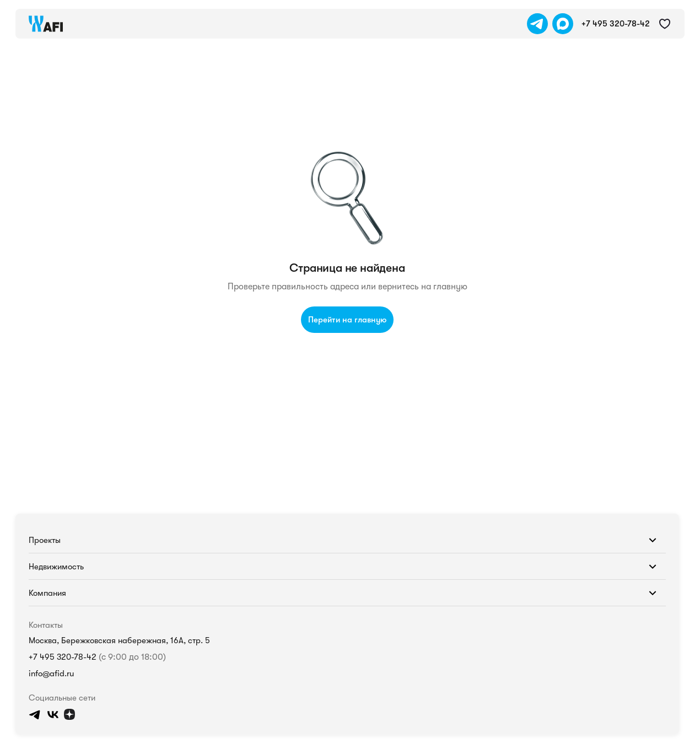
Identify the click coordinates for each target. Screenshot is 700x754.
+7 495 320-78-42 (50, 645)
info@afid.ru (40, 672)
